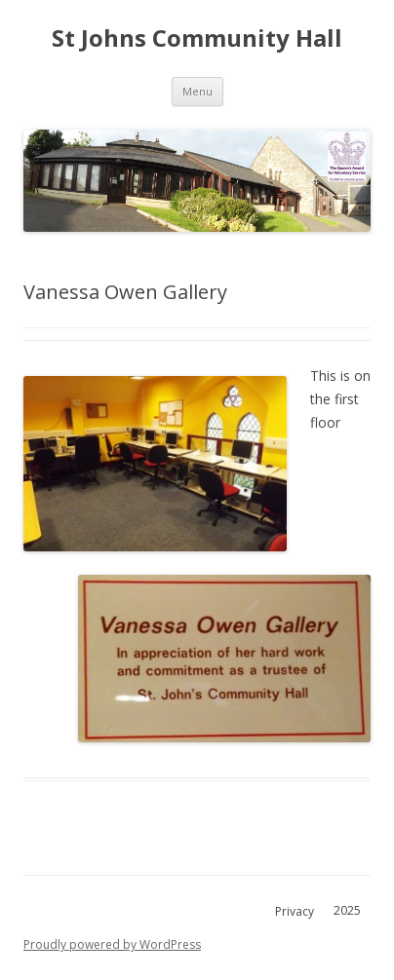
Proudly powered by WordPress (112, 944)
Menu (197, 91)
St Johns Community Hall (197, 38)
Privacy (295, 911)
